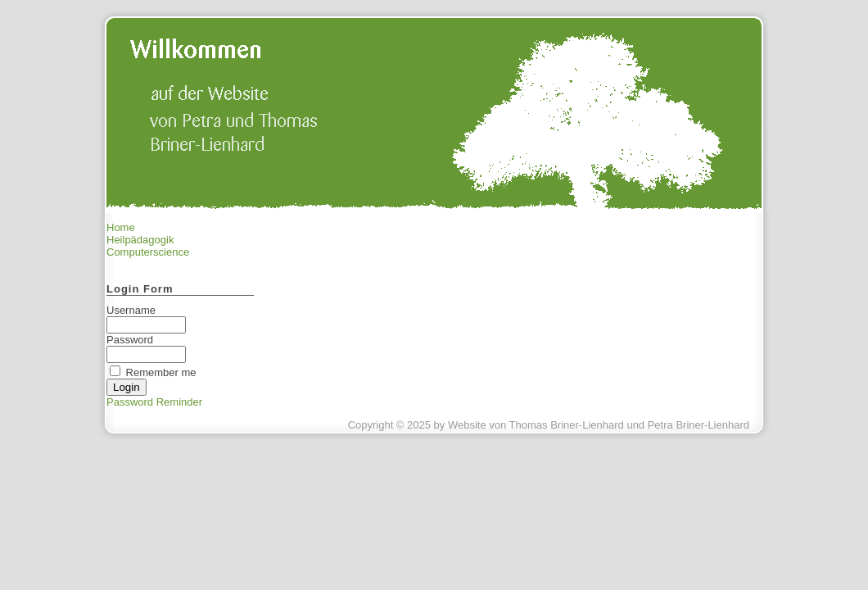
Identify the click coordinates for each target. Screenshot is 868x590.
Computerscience (148, 252)
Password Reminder (154, 402)
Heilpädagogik (140, 240)
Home (121, 227)
